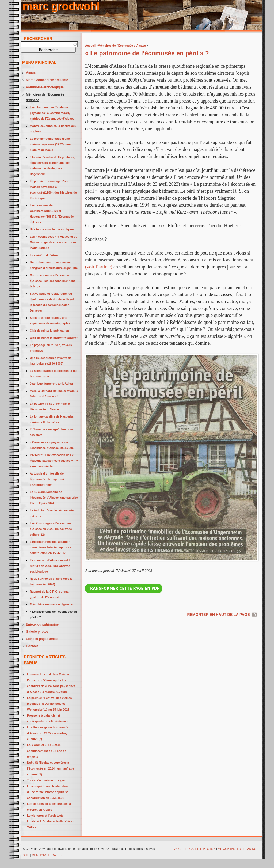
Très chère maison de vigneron (51, 604)
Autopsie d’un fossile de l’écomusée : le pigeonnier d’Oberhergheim (48, 479)
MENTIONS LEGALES (47, 855)
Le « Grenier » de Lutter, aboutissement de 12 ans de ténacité (47, 751)
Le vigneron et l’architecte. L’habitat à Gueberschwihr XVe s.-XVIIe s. (51, 821)
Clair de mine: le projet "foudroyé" (54, 338)
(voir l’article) (99, 267)
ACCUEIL (181, 849)
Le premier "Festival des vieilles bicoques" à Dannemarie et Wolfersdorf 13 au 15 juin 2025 (49, 704)
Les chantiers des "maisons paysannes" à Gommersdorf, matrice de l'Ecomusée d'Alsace (52, 113)
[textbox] (49, 44)
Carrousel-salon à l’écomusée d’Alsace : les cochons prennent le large (52, 281)
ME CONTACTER (229, 849)
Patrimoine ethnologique (45, 87)
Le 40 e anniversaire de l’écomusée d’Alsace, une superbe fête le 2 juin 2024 (54, 498)
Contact (32, 646)
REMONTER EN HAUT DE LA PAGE (218, 615)
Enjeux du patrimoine (42, 624)
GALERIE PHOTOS (202, 849)
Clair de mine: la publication (49, 331)
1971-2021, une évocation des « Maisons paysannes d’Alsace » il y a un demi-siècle (54, 461)
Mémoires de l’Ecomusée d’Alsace (122, 46)
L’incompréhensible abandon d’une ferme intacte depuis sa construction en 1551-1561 (50, 547)
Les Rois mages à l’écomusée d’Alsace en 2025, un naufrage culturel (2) (51, 529)
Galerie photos (37, 632)
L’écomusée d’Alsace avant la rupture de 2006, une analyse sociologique (50, 566)
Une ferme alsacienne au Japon (52, 229)
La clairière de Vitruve (45, 255)
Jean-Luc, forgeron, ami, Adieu (51, 384)
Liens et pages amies (42, 639)
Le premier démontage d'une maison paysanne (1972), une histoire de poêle (50, 144)
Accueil (90, 46)
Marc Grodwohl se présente (47, 80)
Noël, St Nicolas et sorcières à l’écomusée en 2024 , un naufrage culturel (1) (50, 768)
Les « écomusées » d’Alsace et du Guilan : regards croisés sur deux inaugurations (54, 242)
